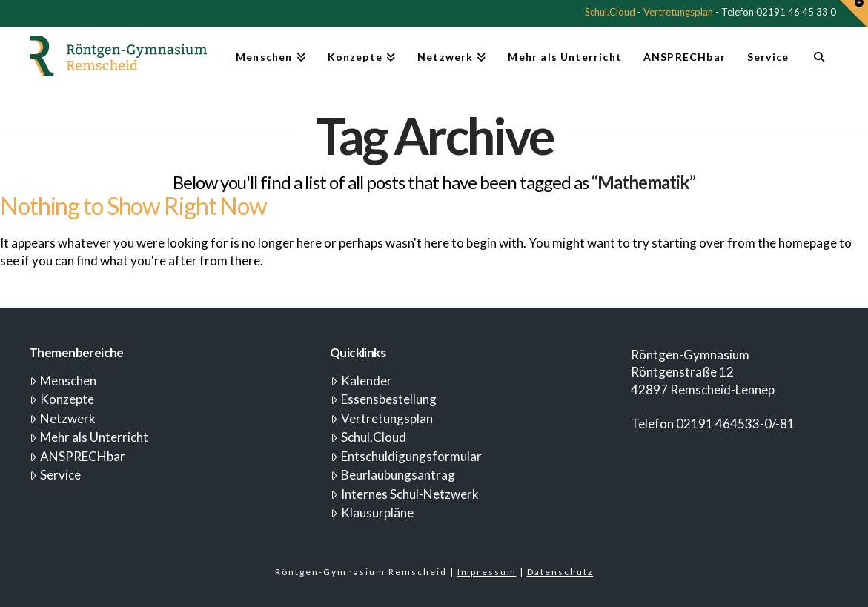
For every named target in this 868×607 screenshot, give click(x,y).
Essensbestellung (384, 399)
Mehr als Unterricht (89, 437)
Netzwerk (63, 418)
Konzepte (62, 399)
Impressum (487, 572)
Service (55, 475)
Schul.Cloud (610, 12)
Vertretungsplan (678, 12)
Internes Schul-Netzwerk (405, 494)
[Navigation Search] (819, 63)
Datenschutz (560, 572)
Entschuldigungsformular (406, 456)
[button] (854, 14)
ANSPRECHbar (77, 456)
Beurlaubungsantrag (393, 475)
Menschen (63, 381)
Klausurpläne (372, 513)
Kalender (361, 381)
